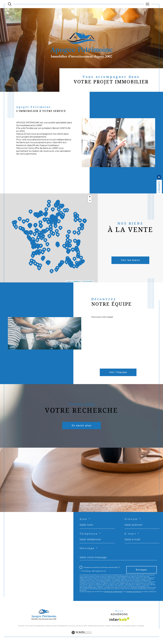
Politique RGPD (129, 626)
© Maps (76, 281)
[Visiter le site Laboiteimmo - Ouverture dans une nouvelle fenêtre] (81, 635)
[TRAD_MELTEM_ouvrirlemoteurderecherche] (10, 4)
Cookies (140, 626)
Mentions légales (96, 626)
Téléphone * (90, 534)
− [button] (90, 201)
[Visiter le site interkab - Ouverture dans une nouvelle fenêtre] (119, 619)
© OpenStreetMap (87, 281)
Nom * (85, 519)
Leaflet (69, 281)
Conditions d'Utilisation (134, 592)
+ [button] (90, 197)
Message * (89, 548)
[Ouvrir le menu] (147, 4)
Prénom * (133, 519)
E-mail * (132, 534)
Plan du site (81, 626)
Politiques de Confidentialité (113, 592)
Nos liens (116, 626)
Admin (108, 626)
